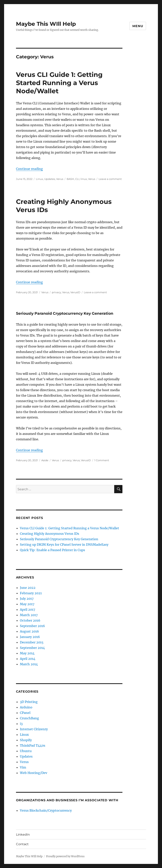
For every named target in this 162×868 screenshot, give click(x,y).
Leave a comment (110, 179)
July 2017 (27, 599)
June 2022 (28, 588)
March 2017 (29, 615)
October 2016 (30, 620)
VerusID (75, 292)
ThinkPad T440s (33, 745)
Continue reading (29, 169)
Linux (39, 179)
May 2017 (27, 604)
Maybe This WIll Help (46, 24)
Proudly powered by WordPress (65, 856)
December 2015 (32, 642)
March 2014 (29, 664)
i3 (21, 724)
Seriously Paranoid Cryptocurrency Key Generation (65, 313)
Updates (50, 179)
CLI (77, 179)
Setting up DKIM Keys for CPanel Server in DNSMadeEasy (64, 545)
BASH (70, 179)
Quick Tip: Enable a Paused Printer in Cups (52, 550)
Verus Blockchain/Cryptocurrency (46, 810)
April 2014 (28, 659)
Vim (23, 767)
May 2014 (27, 653)
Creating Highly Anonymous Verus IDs (50, 534)
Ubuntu (26, 751)
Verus (60, 179)
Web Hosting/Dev (34, 773)
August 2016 (29, 631)
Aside (45, 460)
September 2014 (32, 648)
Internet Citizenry (34, 729)
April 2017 (27, 609)
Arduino (26, 707)
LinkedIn (23, 835)
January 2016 (30, 637)
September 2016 (32, 626)
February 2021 (31, 593)
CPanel (25, 713)
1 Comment (102, 460)
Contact (22, 844)
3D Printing (29, 702)
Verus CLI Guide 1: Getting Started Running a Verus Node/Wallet (59, 83)
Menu (138, 26)
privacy (56, 292)
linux (84, 179)
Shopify (26, 740)
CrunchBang (29, 718)
